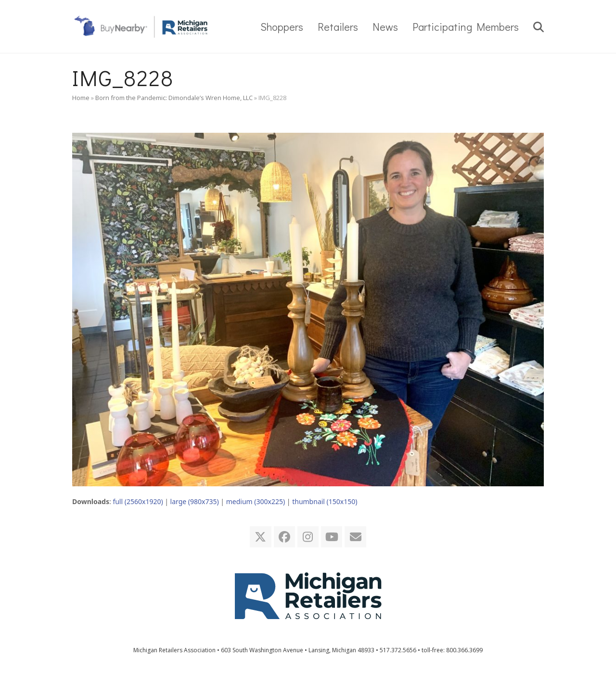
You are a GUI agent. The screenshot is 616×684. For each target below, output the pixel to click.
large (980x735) (195, 501)
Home (81, 98)
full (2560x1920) (138, 501)
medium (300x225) (256, 501)
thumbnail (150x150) (325, 501)
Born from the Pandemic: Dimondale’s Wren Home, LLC (174, 98)
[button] (539, 26)
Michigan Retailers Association (174, 650)
